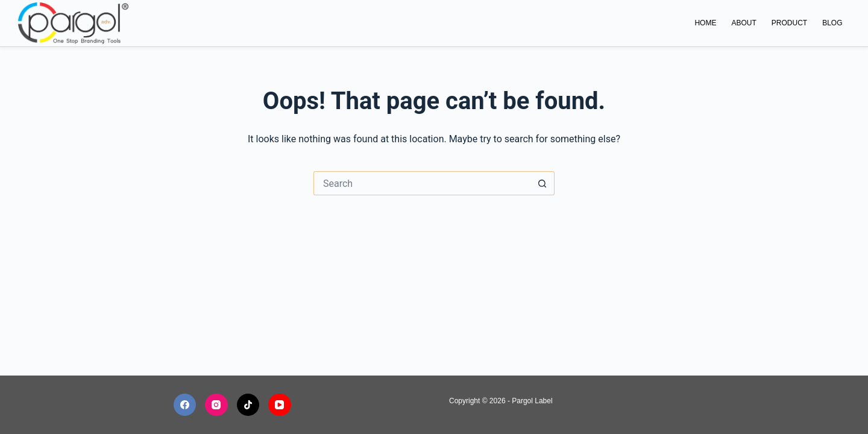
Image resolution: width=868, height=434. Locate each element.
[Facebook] (185, 405)
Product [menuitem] (789, 23)
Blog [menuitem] (832, 23)
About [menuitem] (744, 23)
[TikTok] (248, 405)
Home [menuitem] (705, 23)
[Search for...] (422, 183)
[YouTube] (280, 405)
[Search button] (542, 183)
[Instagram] (216, 405)
